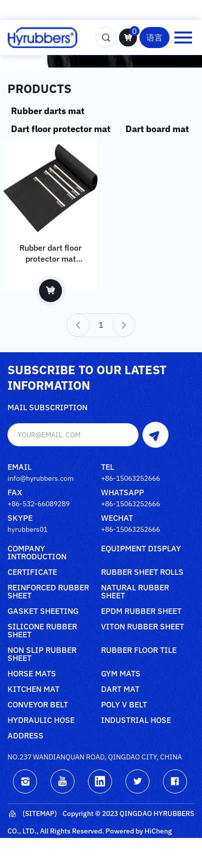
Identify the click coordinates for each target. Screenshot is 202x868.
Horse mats (32, 674)
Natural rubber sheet (135, 592)
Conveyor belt (38, 705)
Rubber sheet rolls (142, 572)
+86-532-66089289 (38, 504)
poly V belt (124, 705)
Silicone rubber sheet (42, 631)
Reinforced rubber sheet (48, 592)
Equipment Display (141, 549)
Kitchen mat (33, 689)
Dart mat (120, 689)
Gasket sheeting (43, 611)
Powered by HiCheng (139, 831)
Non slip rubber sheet (42, 654)
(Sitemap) (32, 814)
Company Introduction (37, 553)
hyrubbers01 (27, 529)
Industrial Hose (136, 720)
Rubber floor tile (139, 650)
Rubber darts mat (48, 111)
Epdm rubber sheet (141, 611)
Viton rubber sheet (142, 627)
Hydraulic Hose (41, 720)
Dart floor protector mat (61, 129)
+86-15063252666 (130, 478)
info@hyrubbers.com (40, 478)
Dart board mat (157, 129)
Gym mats (121, 674)
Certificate (32, 572)
